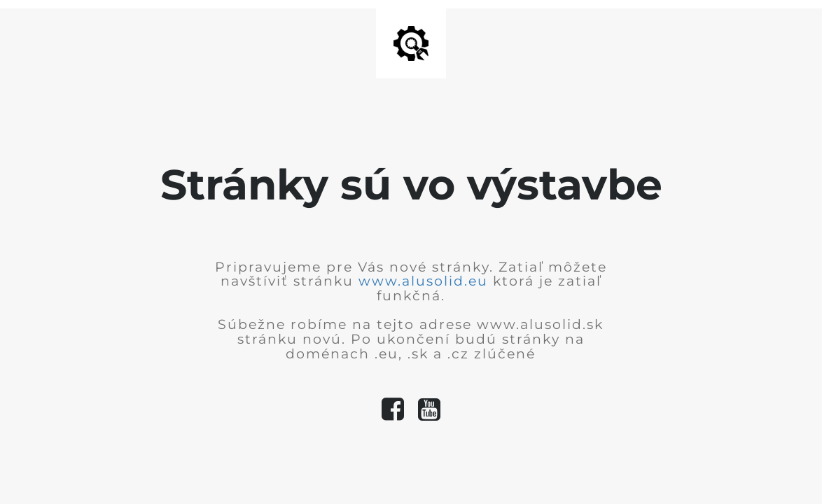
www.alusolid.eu (423, 281)
